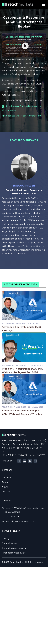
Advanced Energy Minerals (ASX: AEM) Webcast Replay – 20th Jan (22, 412)
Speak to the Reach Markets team (24, 116)
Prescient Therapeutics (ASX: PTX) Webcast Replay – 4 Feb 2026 (23, 371)
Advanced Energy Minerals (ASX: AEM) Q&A (22, 329)
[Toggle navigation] (44, 4)
